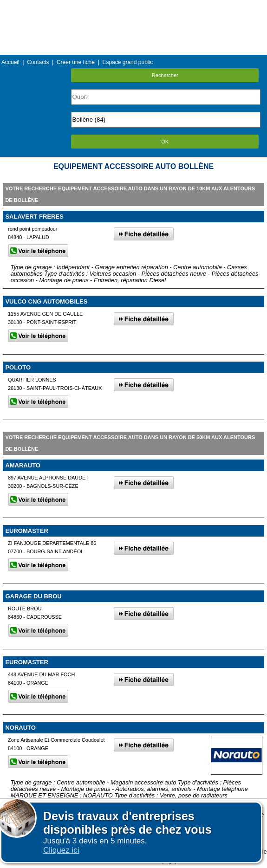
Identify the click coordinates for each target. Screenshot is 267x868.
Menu (133, 7)
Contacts (38, 62)
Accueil (10, 62)
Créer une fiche (76, 62)
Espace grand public (127, 62)
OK (165, 142)
